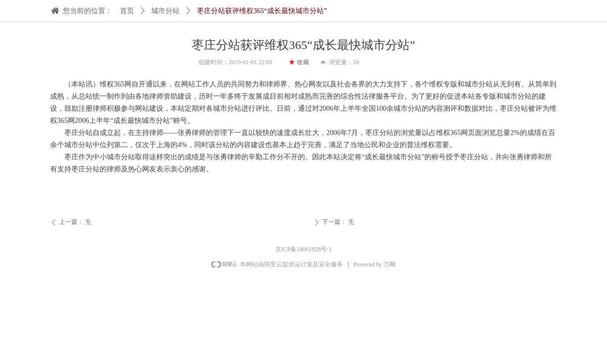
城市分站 (165, 11)
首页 (127, 11)
